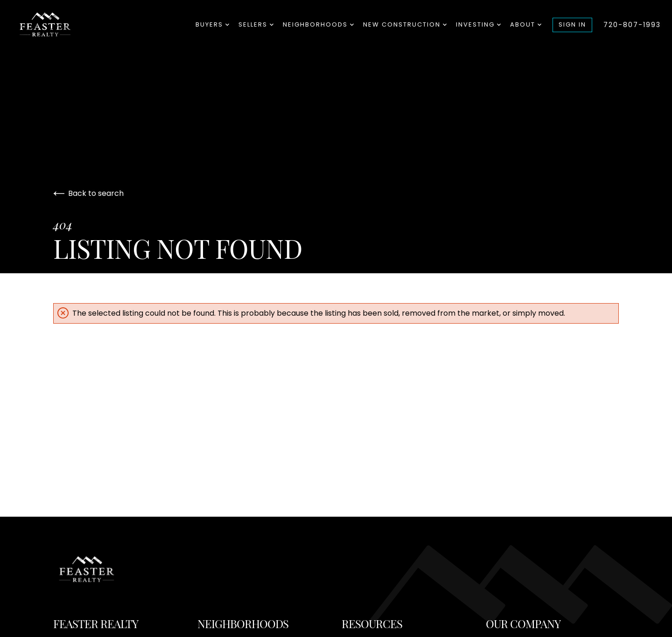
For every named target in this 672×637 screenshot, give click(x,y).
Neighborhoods (318, 24)
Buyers (212, 24)
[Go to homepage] (59, 25)
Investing (478, 24)
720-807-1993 (632, 25)
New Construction (405, 24)
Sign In (572, 24)
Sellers (256, 24)
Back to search (88, 193)
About (526, 24)
